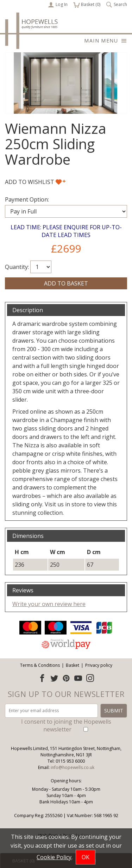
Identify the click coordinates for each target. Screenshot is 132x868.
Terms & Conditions (40, 665)
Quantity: (17, 267)
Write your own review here (49, 604)
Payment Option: (27, 199)
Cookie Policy (54, 857)
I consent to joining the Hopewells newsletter (66, 725)
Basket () (87, 5)
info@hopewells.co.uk (73, 767)
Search (117, 5)
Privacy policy (99, 665)
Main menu (106, 41)
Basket (73, 665)
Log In (58, 5)
